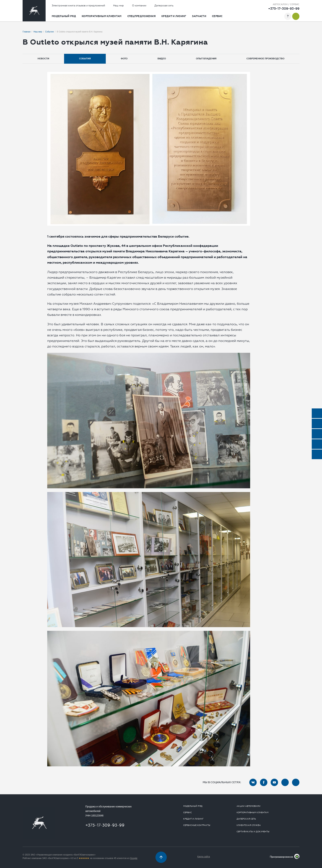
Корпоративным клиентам (102, 16)
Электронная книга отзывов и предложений (78, 6)
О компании (139, 6)
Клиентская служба (249, 825)
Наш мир (118, 6)
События (85, 59)
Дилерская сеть (164, 6)
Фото (124, 59)
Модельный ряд (64, 16)
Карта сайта (204, 857)
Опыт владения (206, 59)
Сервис (217, 16)
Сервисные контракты (197, 825)
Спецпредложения (142, 16)
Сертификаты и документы (253, 832)
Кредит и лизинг (174, 16)
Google (134, 858)
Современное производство (265, 59)
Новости (43, 59)
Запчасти (199, 16)
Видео (162, 59)
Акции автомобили (248, 806)
